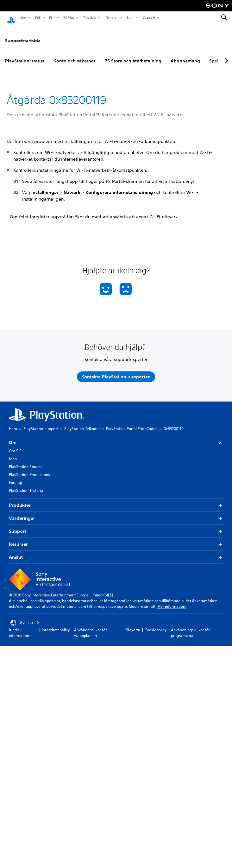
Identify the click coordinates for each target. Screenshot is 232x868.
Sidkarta (133, 624)
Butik (130, 17)
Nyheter (111, 17)
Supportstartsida (23, 35)
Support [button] (116, 525)
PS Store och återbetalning (133, 55)
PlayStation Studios (26, 461)
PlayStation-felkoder (82, 423)
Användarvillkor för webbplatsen (90, 627)
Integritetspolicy (56, 624)
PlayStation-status (25, 55)
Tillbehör (90, 17)
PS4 (52, 17)
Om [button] (116, 437)
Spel (23, 17)
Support (149, 17)
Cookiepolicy (156, 624)
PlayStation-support (41, 423)
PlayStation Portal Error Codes (132, 423)
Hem (13, 423)
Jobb (13, 453)
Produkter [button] (116, 499)
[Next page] (225, 55)
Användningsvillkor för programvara (190, 627)
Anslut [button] (116, 551)
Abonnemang (185, 55)
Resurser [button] (116, 538)
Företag (16, 476)
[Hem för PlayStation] (11, 18)
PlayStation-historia (26, 484)
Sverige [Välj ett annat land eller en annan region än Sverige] (25, 617)
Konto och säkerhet (74, 55)
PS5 (38, 17)
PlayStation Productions (29, 469)
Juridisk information (19, 627)
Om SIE (15, 445)
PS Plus (69, 17)
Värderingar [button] (116, 512)
